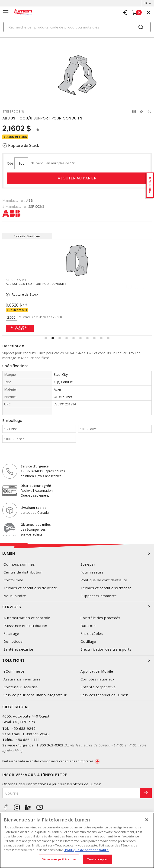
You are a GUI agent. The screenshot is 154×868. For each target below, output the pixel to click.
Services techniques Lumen (104, 695)
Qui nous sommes (19, 564)
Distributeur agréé (36, 486)
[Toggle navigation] (6, 12)
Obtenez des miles (36, 525)
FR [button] (145, 3)
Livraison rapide (34, 508)
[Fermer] (147, 820)
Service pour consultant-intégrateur (35, 695)
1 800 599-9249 (36, 734)
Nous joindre (15, 596)
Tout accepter (98, 859)
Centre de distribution (23, 572)
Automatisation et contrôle (27, 618)
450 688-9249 (24, 728)
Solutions (77, 660)
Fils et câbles (92, 634)
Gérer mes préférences (59, 859)
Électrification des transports (106, 649)
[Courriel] (71, 793)
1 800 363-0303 (50, 745)
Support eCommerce (99, 596)
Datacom (88, 626)
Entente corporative (98, 687)
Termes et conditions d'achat (106, 588)
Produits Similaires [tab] (27, 236)
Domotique (13, 641)
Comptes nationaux (97, 679)
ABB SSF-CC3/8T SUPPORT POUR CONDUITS (37, 284)
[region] (77, 840)
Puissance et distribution (25, 626)
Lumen (77, 553)
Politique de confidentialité (104, 580)
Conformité (13, 580)
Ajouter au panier (77, 178)
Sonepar (88, 564)
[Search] (77, 27)
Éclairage (11, 634)
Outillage (88, 641)
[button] (46, 338)
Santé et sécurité (18, 649)
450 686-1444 (27, 740)
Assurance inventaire (22, 679)
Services (77, 607)
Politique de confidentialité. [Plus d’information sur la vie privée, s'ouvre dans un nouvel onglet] (87, 850)
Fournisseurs (92, 572)
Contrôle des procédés (100, 618)
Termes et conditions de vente (30, 588)
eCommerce (14, 671)
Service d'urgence (35, 466)
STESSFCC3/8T (17, 280)
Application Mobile (97, 671)
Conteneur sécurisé (21, 687)
